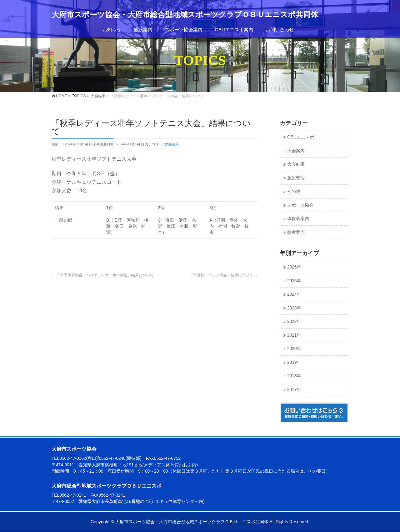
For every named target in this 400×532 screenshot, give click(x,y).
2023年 (294, 308)
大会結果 (172, 144)
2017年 (294, 390)
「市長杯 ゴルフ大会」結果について (224, 275)
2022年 (294, 321)
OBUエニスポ (301, 137)
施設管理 (296, 178)
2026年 (294, 267)
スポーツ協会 (300, 205)
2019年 (294, 362)
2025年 (294, 281)
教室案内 (296, 232)
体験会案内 (298, 219)
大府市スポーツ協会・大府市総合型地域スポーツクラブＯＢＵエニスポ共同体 (185, 15)
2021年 (294, 335)
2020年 (294, 349)
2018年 (294, 376)
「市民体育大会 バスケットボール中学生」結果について (103, 275)
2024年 (294, 294)
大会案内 (296, 151)
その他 (294, 191)
